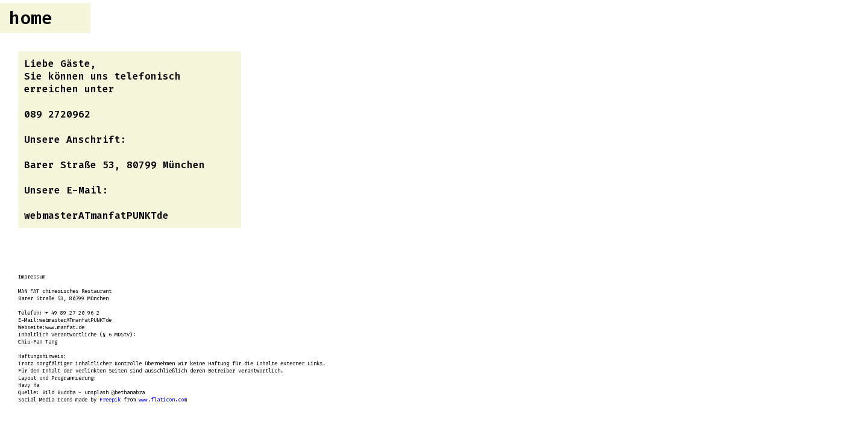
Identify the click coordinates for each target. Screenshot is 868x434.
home (31, 18)
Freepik (110, 400)
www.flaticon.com (163, 400)
